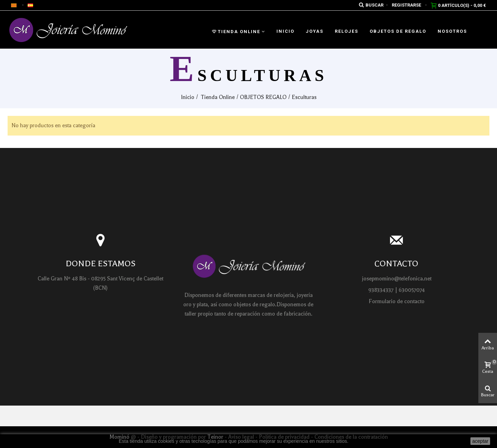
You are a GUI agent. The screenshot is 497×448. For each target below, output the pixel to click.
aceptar (480, 441)
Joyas (315, 31)
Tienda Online (236, 32)
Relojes (347, 31)
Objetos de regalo (398, 31)
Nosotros (452, 31)
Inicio (285, 31)
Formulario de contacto (397, 301)
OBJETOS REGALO (263, 97)
